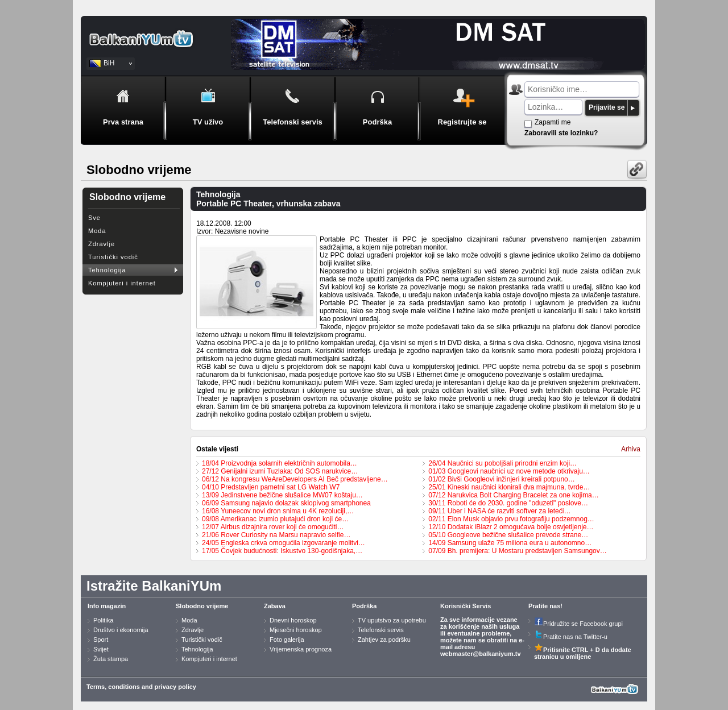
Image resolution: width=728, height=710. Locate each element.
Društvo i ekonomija (121, 630)
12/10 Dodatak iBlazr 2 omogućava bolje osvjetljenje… (511, 527)
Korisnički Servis (466, 606)
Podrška (364, 606)
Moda (97, 231)
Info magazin (107, 606)
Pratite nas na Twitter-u (571, 637)
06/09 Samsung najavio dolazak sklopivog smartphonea (286, 503)
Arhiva (631, 449)
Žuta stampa (111, 659)
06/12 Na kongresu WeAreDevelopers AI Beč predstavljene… (295, 479)
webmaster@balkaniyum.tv (481, 654)
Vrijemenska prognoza (301, 649)
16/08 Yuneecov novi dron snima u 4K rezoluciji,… (278, 511)
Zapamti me (553, 122)
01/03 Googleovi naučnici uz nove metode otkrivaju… (509, 471)
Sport (101, 640)
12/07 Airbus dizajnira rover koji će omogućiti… (273, 527)
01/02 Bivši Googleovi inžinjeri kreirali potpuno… (501, 479)
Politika (103, 620)
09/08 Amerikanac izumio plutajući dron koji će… (275, 519)
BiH (109, 63)
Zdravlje (102, 244)
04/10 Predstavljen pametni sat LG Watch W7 (271, 487)
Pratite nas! (545, 606)
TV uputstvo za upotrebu (392, 620)
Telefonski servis (381, 630)
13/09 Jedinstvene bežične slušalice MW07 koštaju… (282, 495)
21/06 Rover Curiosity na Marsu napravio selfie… (276, 535)
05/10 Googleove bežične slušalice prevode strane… (508, 535)
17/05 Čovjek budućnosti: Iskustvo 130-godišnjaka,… (282, 551)
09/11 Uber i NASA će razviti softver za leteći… (499, 511)
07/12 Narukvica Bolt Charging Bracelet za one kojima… (513, 495)
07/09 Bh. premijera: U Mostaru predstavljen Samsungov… (517, 551)
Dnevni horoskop (293, 620)
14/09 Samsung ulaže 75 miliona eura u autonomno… (510, 543)
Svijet (101, 649)
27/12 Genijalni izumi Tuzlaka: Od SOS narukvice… (280, 471)
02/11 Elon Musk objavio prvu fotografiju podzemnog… (511, 519)
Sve (94, 218)
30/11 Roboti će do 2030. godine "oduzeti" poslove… (508, 503)
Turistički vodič (113, 257)
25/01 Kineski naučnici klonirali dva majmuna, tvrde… (509, 487)
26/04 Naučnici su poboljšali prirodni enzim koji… (502, 463)
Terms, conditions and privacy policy (141, 687)
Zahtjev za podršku (384, 640)
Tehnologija (107, 270)
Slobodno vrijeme (202, 606)
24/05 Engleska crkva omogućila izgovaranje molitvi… (284, 543)
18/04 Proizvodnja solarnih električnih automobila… (280, 463)
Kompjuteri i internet (122, 283)
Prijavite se (607, 107)
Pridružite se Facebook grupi (578, 624)
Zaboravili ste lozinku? (561, 133)
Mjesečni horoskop (296, 630)
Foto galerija (287, 640)
